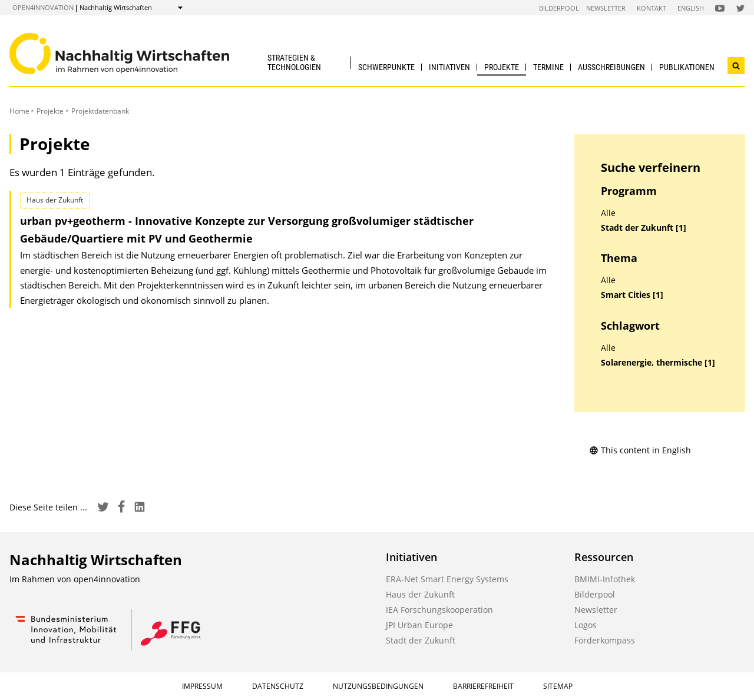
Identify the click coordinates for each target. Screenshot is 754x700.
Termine (548, 67)
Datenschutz (278, 686)
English (691, 8)
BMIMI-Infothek (605, 579)
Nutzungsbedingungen (378, 686)
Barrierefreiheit (483, 686)
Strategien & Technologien (294, 62)
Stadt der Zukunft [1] (644, 228)
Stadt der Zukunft (421, 640)
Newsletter (606, 8)
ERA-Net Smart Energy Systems (447, 579)
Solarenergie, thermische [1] (658, 363)
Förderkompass (605, 640)
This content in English (640, 450)
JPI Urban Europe (419, 625)
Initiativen (449, 67)
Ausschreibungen (611, 67)
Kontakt (652, 8)
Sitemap (558, 686)
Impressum (202, 686)
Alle (608, 213)
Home (19, 111)
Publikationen (687, 67)
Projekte (502, 67)
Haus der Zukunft (420, 594)
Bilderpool (559, 8)
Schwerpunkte (386, 67)
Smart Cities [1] (632, 295)
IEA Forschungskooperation (439, 610)
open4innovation (43, 7)
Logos (586, 625)
